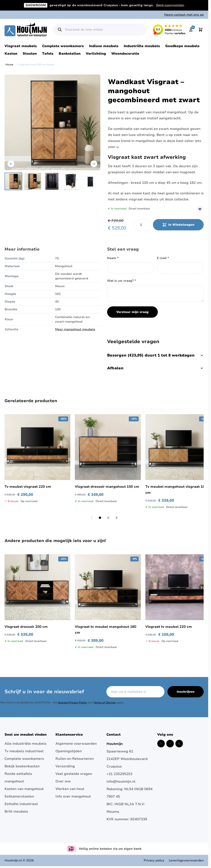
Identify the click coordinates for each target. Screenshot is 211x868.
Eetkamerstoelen (19, 796)
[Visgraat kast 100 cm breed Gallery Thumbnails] (52, 181)
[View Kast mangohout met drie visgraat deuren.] (33, 181)
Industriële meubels (142, 46)
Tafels (48, 54)
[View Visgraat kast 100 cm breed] (90, 181)
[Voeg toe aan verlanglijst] (200, 209)
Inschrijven (186, 692)
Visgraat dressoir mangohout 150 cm (107, 487)
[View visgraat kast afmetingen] (71, 181)
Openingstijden (69, 751)
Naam (113, 258)
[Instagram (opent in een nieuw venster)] (179, 744)
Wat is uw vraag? (122, 281)
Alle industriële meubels (26, 744)
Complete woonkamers (63, 46)
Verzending (65, 766)
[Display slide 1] (100, 518)
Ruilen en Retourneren (75, 759)
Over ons (63, 781)
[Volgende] (94, 164)
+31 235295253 (119, 774)
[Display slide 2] (108, 518)
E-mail (163, 258)
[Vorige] (11, 164)
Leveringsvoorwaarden (186, 860)
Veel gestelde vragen (74, 774)
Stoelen (30, 54)
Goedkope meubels (182, 46)
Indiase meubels (104, 46)
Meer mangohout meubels (75, 329)
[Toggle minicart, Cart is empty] (201, 30)
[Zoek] (60, 30)
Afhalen (155, 368)
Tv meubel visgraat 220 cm (28, 487)
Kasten (11, 54)
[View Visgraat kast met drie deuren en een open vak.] (52, 181)
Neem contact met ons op (184, 15)
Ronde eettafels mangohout (18, 778)
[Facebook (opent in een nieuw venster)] (170, 744)
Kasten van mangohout (24, 789)
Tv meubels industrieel (24, 751)
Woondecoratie (125, 54)
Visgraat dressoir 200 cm (26, 627)
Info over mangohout (73, 796)
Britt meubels (16, 811)
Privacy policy (154, 860)
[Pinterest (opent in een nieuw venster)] (161, 744)
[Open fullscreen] (52, 122)
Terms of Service (104, 703)
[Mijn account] (191, 30)
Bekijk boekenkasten (22, 766)
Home (9, 65)
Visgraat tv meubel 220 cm (169, 627)
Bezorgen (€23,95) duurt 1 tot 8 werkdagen (155, 355)
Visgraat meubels (21, 46)
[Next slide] (117, 518)
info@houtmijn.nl (121, 781)
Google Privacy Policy (72, 703)
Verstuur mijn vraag (132, 312)
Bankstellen (70, 54)
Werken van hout (70, 789)
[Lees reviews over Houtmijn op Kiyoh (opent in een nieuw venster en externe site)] (169, 30)
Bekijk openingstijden (170, 5)
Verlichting (96, 54)
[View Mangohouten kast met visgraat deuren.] (13, 181)
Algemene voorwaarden (76, 744)
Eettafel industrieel (21, 804)
